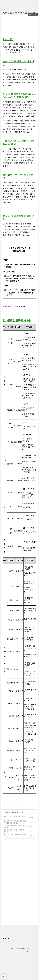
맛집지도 (7, 838)
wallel (28, 975)
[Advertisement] (19, 809)
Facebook (20, 977)
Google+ (30, 977)
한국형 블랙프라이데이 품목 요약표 (19, 13)
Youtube (25, 977)
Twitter (15, 977)
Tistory (17, 975)
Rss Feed (9, 977)
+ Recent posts (6, 965)
